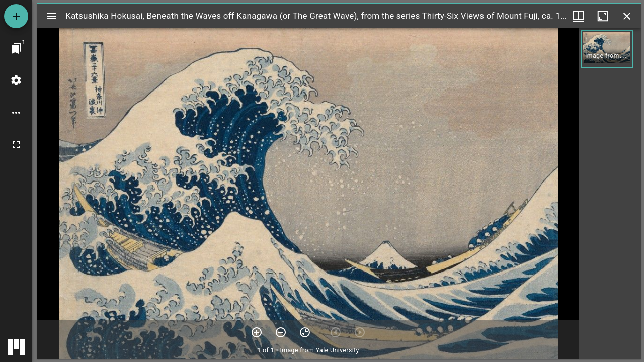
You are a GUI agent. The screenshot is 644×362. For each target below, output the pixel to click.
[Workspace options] (16, 113)
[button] (607, 49)
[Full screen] (16, 145)
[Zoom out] (281, 332)
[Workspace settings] (16, 80)
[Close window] (627, 16)
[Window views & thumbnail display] (579, 16)
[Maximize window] (603, 16)
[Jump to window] (16, 48)
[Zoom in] (257, 332)
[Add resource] (16, 16)
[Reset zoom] (305, 332)
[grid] (610, 194)
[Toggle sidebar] (51, 16)
